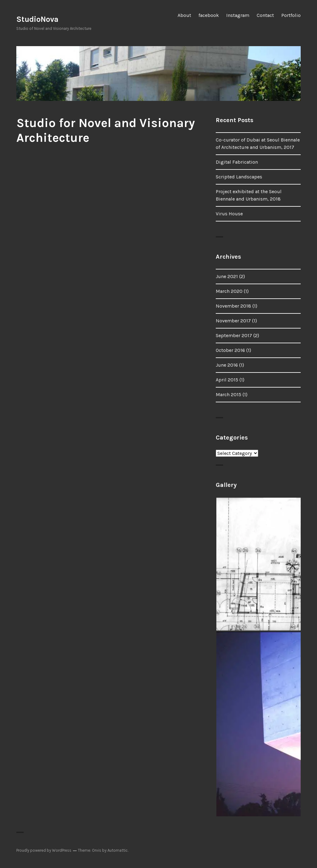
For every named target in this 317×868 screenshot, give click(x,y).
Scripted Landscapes (239, 177)
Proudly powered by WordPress (44, 850)
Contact (265, 15)
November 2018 (233, 306)
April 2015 (227, 380)
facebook (209, 15)
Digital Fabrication (237, 162)
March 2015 (229, 394)
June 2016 (227, 365)
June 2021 (227, 276)
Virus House (229, 214)
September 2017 (234, 335)
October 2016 (230, 350)
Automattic (118, 850)
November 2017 (233, 321)
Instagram (238, 15)
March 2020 (229, 291)
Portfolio (291, 15)
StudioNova (37, 19)
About (184, 15)
